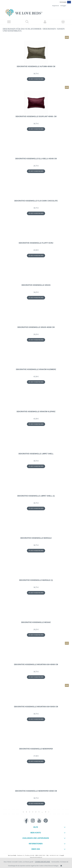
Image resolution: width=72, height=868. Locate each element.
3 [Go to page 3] (33, 812)
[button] (9, 22)
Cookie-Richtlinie (42, 862)
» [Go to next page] (49, 812)
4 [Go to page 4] (36, 812)
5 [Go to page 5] (39, 812)
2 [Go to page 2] (30, 812)
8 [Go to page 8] (46, 812)
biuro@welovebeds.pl (36, 857)
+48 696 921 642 (54, 855)
